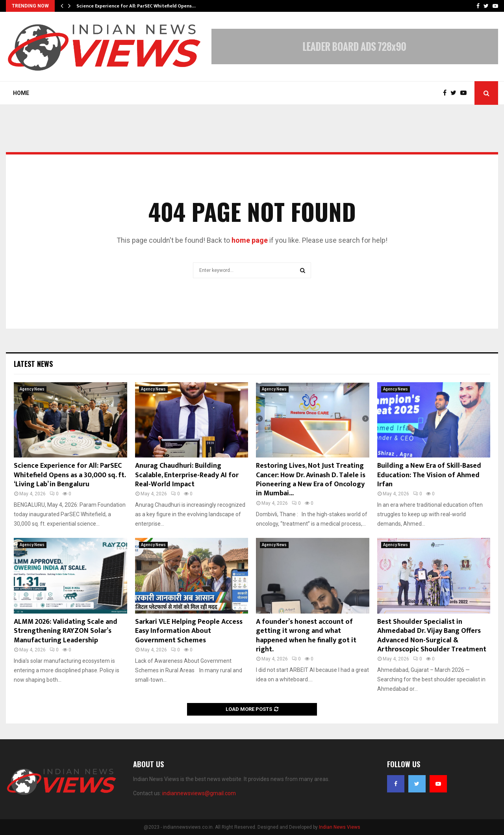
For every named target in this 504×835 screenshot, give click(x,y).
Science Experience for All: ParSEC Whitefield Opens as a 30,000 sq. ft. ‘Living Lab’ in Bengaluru (70, 475)
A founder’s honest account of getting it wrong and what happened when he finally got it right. (306, 636)
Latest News (33, 364)
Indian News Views (340, 827)
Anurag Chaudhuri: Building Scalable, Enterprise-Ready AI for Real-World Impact (187, 475)
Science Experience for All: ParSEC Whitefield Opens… (136, 6)
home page (250, 240)
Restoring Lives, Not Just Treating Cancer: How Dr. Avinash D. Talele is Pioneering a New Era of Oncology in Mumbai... (311, 480)
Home (21, 93)
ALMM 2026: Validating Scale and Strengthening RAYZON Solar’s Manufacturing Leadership (66, 631)
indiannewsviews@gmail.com (199, 793)
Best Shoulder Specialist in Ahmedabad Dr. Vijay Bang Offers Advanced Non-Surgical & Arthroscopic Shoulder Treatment (432, 636)
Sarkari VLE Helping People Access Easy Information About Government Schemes (189, 631)
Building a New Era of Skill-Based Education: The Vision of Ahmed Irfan (429, 475)
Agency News (32, 389)
